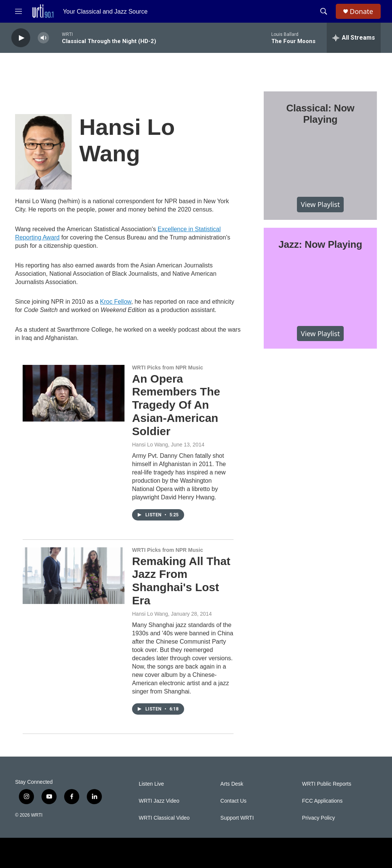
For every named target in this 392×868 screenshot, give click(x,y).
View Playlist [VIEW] (320, 204)
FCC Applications (322, 801)
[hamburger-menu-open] (18, 11)
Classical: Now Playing (321, 114)
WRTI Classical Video (164, 818)
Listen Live (151, 784)
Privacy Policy (319, 818)
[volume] (43, 38)
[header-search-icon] (324, 11)
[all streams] (354, 38)
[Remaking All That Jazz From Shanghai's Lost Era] (74, 576)
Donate (361, 12)
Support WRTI (237, 818)
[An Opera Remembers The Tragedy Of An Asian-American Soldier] (74, 393)
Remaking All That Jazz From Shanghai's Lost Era (181, 581)
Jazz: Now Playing (320, 244)
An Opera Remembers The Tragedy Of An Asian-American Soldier (176, 405)
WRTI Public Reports (327, 784)
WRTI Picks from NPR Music (168, 368)
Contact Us (233, 801)
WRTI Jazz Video (159, 801)
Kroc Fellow (116, 302)
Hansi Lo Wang (150, 445)
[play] (21, 38)
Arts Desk (232, 784)
